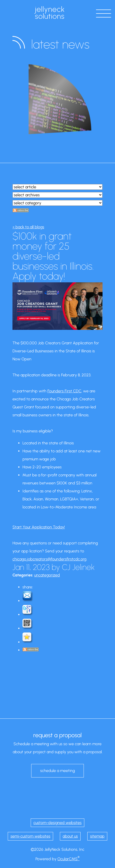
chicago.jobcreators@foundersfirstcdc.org (49, 559)
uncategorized (47, 575)
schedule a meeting (57, 771)
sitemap (97, 836)
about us (70, 836)
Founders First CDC (64, 391)
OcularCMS (68, 859)
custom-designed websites (57, 823)
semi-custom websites (30, 836)
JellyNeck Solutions (49, 13)
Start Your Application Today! (39, 527)
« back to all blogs (28, 227)
